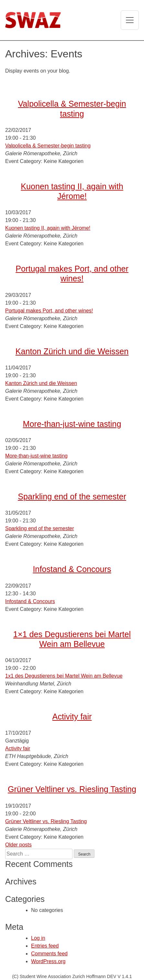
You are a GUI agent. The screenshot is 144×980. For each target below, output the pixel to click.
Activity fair (72, 717)
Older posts (18, 845)
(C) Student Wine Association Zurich (49, 976)
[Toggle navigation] (130, 20)
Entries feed (45, 946)
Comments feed (49, 954)
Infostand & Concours (72, 569)
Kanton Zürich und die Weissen (72, 351)
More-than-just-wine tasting (72, 424)
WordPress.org (48, 961)
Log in (38, 938)
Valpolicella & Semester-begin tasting (48, 146)
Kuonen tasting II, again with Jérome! (48, 228)
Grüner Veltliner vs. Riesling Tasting (72, 789)
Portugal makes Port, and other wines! (49, 311)
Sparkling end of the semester (72, 496)
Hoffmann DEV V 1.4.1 (109, 976)
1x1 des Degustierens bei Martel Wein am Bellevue (64, 676)
